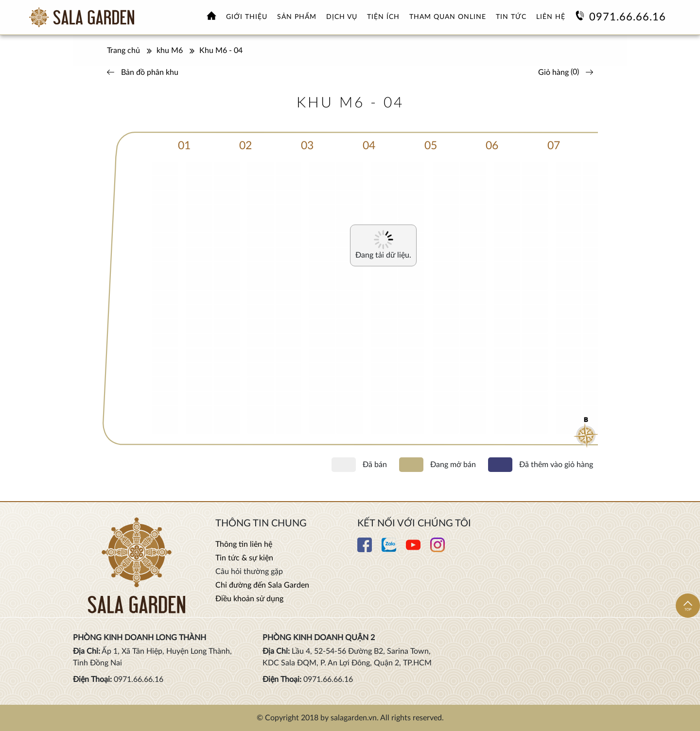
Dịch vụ (342, 17)
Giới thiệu (247, 17)
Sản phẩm (297, 17)
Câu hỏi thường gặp (249, 572)
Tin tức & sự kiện (244, 558)
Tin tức (511, 17)
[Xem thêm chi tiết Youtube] (413, 550)
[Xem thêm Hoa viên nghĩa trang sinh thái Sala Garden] (82, 17)
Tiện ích (383, 17)
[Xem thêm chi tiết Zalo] (389, 550)
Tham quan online (448, 17)
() (568, 72)
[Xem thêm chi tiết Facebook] (365, 550)
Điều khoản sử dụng (249, 599)
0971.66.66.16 (628, 17)
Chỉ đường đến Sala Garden (262, 585)
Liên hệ (551, 17)
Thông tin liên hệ (244, 544)
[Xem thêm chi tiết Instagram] (437, 550)
